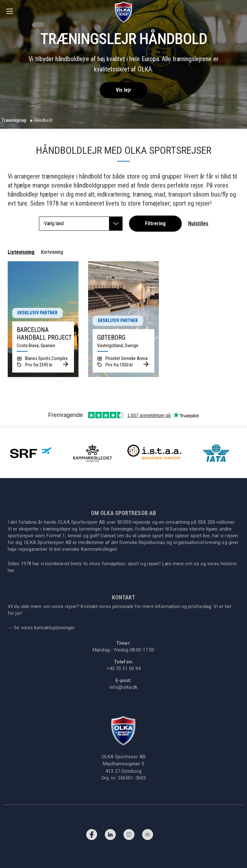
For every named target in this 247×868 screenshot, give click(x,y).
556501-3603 (132, 778)
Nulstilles (198, 223)
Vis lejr (123, 90)
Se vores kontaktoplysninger (41, 628)
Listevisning (21, 252)
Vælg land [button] (83, 224)
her (11, 570)
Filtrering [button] (155, 223)
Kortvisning (52, 252)
